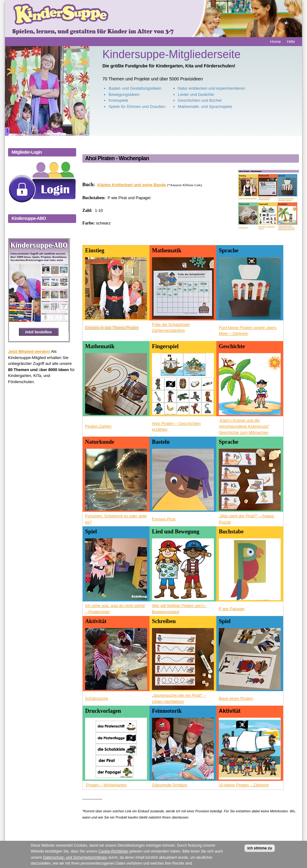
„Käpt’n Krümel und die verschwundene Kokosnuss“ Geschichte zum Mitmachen (244, 426)
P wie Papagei (232, 609)
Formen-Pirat (164, 519)
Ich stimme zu (259, 852)
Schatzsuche (97, 698)
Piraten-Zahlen (98, 426)
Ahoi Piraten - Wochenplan (117, 158)
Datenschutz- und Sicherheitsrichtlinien (75, 861)
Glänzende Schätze (170, 785)
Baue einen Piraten (236, 698)
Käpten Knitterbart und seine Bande (132, 185)
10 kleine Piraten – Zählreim (244, 785)
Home (276, 42)
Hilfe (291, 42)
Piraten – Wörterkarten (106, 785)
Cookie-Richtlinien (113, 855)
